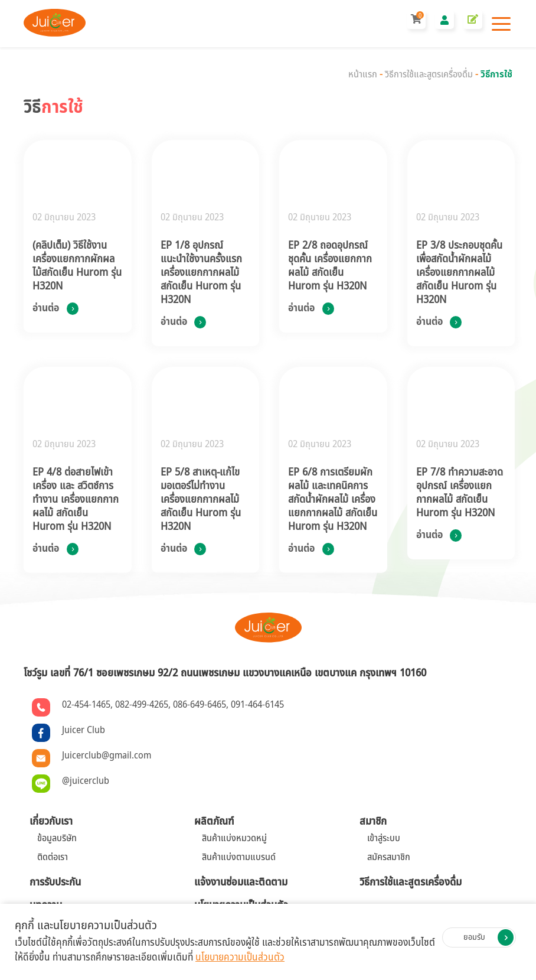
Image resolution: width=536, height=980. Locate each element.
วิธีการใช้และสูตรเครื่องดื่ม (429, 74)
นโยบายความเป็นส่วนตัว (240, 958)
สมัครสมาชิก (389, 857)
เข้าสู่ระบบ (384, 838)
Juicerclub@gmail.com (107, 756)
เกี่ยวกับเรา (51, 821)
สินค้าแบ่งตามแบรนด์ (239, 857)
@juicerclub (86, 781)
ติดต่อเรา (53, 857)
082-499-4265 (142, 705)
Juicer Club (84, 730)
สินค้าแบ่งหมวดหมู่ (234, 838)
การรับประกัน (55, 882)
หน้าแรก (363, 74)
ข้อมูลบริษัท (57, 838)
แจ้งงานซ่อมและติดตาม (241, 882)
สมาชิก (373, 821)
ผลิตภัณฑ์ (214, 821)
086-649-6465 (200, 705)
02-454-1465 (86, 705)
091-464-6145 (257, 705)
